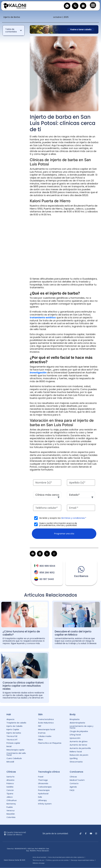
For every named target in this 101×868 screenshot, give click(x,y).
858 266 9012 (47, 573)
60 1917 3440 (47, 579)
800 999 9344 (47, 566)
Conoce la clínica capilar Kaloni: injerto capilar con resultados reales (23, 686)
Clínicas (11, 772)
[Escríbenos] (81, 570)
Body (73, 715)
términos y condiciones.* (74, 518)
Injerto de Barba (12, 17)
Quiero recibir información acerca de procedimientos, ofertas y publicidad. (58, 524)
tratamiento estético (43, 317)
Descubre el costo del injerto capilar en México (73, 633)
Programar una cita (64, 534)
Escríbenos (81, 576)
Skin (40, 715)
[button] (93, 5)
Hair (9, 715)
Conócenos (76, 772)
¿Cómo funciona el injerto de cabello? (21, 633)
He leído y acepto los (63, 518)
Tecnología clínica (49, 772)
